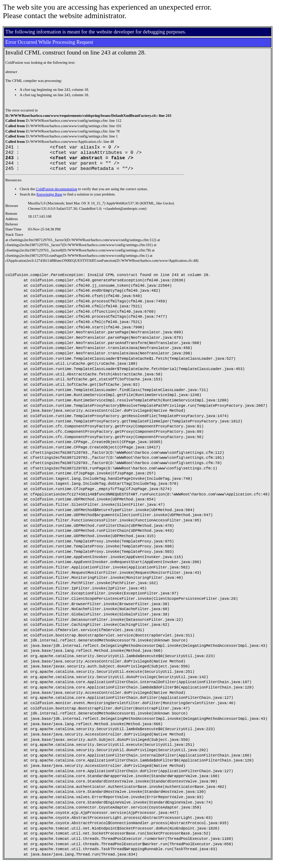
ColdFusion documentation (57, 194)
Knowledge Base (49, 200)
